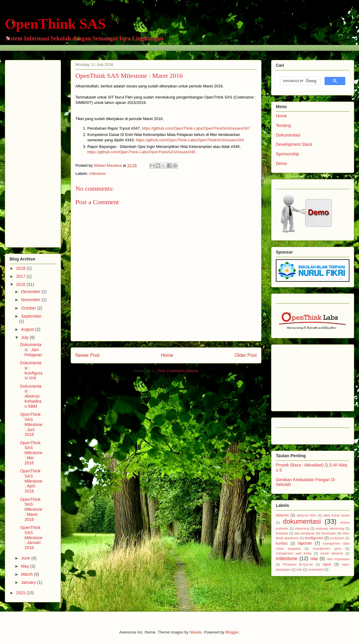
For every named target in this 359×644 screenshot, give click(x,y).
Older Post (246, 355)
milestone (98, 173)
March (27, 574)
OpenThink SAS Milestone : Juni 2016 (31, 424)
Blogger (232, 632)
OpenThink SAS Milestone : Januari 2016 (31, 538)
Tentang (283, 125)
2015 (21, 593)
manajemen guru (327, 548)
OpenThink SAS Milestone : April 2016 (31, 481)
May (25, 566)
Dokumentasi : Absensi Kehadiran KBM (31, 396)
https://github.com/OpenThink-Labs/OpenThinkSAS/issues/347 (196, 128)
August (28, 329)
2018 (21, 268)
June (26, 558)
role (299, 569)
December (31, 292)
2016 (21, 284)
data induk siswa (336, 515)
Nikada (196, 632)
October (29, 308)
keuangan (329, 533)
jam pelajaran (305, 533)
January (29, 582)
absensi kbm (306, 515)
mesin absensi (331, 553)
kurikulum (337, 538)
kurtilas (282, 543)
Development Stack (294, 144)
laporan (305, 543)
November (31, 300)
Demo (281, 163)
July (25, 337)
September (31, 316)
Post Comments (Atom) (178, 371)
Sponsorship (287, 154)
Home (167, 355)
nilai (314, 559)
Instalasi (282, 533)
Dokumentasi (288, 135)
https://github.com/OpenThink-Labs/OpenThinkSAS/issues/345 (141, 152)
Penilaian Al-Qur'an (298, 564)
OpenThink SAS (55, 24)
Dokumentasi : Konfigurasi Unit (31, 370)
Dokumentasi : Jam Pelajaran (31, 350)
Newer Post (88, 355)
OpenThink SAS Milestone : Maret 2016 (31, 509)
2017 (21, 276)
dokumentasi (302, 521)
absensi (282, 515)
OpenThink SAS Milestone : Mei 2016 (31, 453)
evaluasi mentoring (330, 528)
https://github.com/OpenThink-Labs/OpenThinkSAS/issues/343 (190, 140)
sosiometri (316, 569)
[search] (300, 81)
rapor (327, 564)
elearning (302, 528)
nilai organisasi (338, 559)
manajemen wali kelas (294, 553)
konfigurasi (314, 538)
